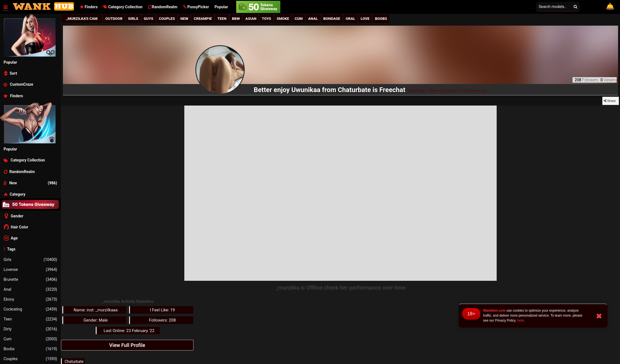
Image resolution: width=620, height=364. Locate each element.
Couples (30, 359)
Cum (30, 339)
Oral (350, 19)
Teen (30, 319)
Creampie (203, 19)
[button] (196, 7)
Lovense (30, 269)
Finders (89, 7)
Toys (267, 19)
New (184, 19)
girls (133, 19)
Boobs (30, 349)
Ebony (30, 299)
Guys (148, 19)
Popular (221, 7)
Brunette (30, 279)
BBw (236, 19)
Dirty (30, 329)
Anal (30, 289)
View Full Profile (127, 345)
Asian (251, 19)
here (521, 320)
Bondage (332, 19)
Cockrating (30, 309)
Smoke (283, 19)
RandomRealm (163, 7)
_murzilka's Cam (82, 19)
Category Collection (123, 7)
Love (365, 19)
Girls (30, 260)
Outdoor (114, 19)
